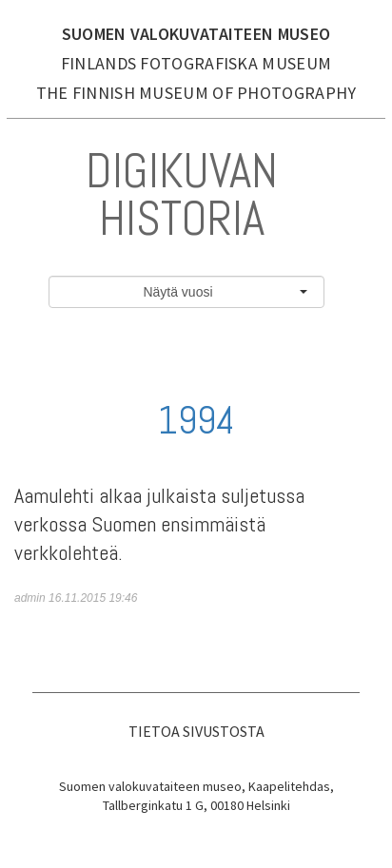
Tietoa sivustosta (196, 731)
